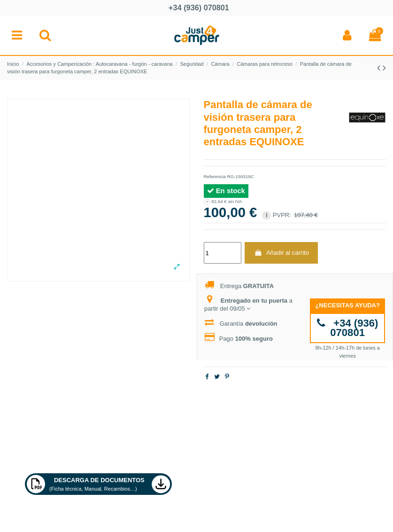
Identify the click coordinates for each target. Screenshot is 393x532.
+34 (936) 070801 (348, 328)
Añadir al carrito (281, 253)
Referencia (215, 176)
